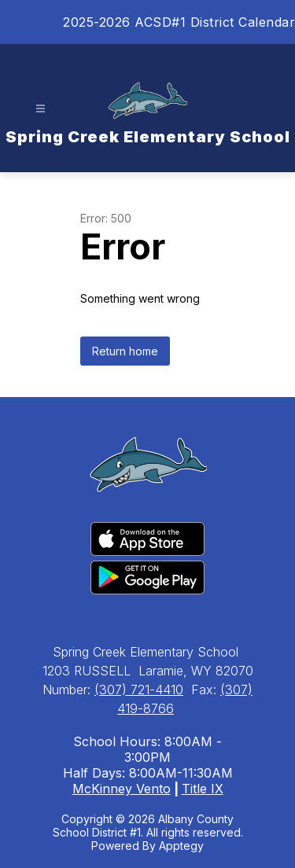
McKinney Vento (122, 789)
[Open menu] (41, 109)
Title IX (203, 789)
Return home (125, 351)
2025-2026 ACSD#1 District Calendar (179, 22)
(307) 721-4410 (139, 690)
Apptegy (181, 846)
